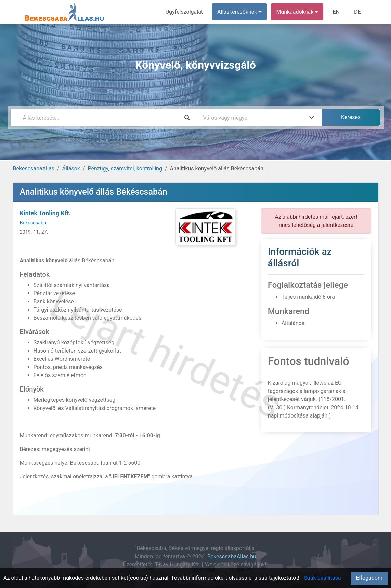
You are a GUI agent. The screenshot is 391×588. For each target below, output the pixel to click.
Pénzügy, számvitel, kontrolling (125, 169)
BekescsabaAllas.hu (232, 556)
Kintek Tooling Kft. (45, 213)
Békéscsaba (33, 223)
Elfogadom (369, 578)
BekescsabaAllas (34, 169)
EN (336, 12)
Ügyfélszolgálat (184, 12)
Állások (71, 169)
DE (357, 12)
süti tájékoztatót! (279, 578)
